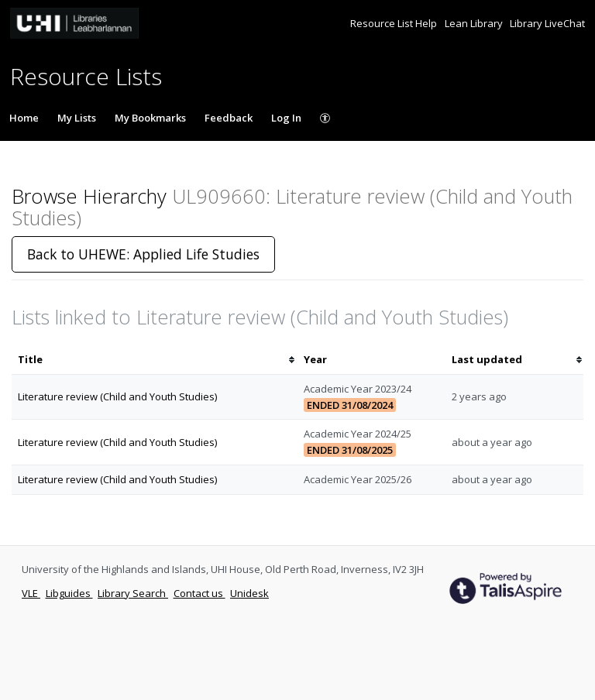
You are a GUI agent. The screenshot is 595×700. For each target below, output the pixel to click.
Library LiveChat (547, 23)
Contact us (199, 593)
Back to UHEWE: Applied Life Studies (143, 254)
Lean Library (475, 23)
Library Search (133, 593)
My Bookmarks (150, 118)
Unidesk (249, 593)
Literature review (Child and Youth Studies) (117, 396)
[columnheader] (155, 360)
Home (24, 118)
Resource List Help (395, 23)
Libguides (69, 593)
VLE (31, 593)
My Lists (77, 118)
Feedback (229, 118)
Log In (286, 118)
